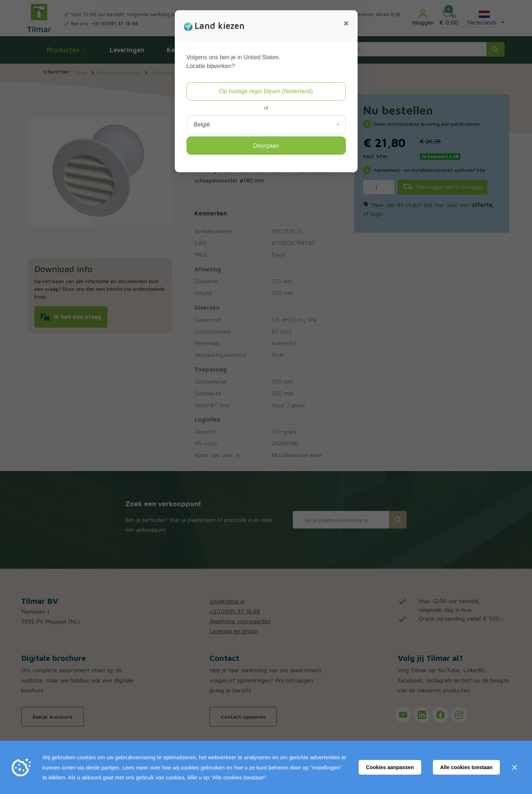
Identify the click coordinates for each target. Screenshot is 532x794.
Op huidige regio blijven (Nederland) (266, 91)
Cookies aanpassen (390, 767)
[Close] (346, 23)
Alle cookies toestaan (466, 767)
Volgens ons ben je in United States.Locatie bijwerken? (233, 62)
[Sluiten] (514, 767)
